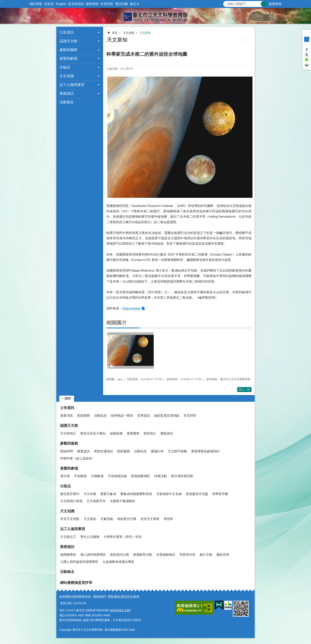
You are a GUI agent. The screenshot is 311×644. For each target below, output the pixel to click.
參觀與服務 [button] (68, 50)
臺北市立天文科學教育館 (155, 16)
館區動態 (84, 416)
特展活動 (160, 476)
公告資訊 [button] (67, 32)
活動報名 (67, 102)
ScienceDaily (131, 308)
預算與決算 (187, 555)
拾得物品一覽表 (122, 416)
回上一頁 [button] (244, 389)
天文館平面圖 (177, 451)
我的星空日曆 (127, 519)
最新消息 (67, 416)
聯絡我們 (99, 597)
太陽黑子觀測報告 (123, 501)
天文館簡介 (68, 433)
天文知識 (129, 33)
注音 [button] (249, 39)
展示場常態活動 (182, 476)
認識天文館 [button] (68, 41)
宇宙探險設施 (117, 476)
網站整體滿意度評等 (76, 583)
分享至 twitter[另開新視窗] (307, 55)
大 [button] (307, 44)
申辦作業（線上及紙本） (78, 458)
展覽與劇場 (69, 468)
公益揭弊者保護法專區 (118, 562)
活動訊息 (100, 416)
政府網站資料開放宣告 (75, 597)
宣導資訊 (144, 416)
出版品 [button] (65, 67)
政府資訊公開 (119, 555)
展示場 (65, 476)
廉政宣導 (223, 555)
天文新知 (145, 33)
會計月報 (206, 555)
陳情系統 (92, 4)
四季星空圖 (220, 494)
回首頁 (49, 4)
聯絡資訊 (167, 433)
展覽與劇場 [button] (68, 59)
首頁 (115, 33)
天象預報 (107, 519)
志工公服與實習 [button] (72, 85)
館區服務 (124, 451)
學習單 (168, 519)
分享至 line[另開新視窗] (307, 60)
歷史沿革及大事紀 (93, 433)
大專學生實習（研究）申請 (123, 537)
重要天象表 (108, 494)
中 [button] (307, 39)
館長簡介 (150, 433)
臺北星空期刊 (70, 494)
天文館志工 (68, 537)
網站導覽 (36, 4)
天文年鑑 (90, 494)
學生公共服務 (90, 537)
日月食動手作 (96, 501)
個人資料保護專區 (93, 555)
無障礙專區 (68, 555)
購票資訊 (84, 451)
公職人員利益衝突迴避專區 (79, 562)
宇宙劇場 (80, 476)
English (61, 4)
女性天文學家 (150, 519)
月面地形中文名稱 (169, 494)
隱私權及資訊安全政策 (124, 597)
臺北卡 (135, 4)
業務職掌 (133, 433)
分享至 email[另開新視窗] (307, 65)
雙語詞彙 (122, 4)
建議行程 (157, 451)
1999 (85, 620)
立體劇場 (97, 476)
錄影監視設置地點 (167, 416)
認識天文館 (69, 426)
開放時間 (67, 451)
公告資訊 (67, 408)
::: (1, 2)
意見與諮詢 (76, 4)
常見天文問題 (70, 519)
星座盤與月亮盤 (197, 494)
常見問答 (107, 4)
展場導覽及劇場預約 (205, 451)
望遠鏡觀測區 (140, 476)
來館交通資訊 (104, 451)
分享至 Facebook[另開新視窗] (307, 50)
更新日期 (66, 603)
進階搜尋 (275, 4)
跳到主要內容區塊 (2, 2)
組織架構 (116, 433)
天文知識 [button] (67, 76)
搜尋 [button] (264, 4)
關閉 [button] (68, 398)
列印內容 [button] (243, 39)
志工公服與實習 (73, 529)
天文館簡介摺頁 (71, 501)
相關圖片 (117, 323)
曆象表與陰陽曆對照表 (136, 494)
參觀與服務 (69, 443)
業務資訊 (67, 547)
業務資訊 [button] (67, 93)
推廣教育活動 (143, 555)
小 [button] (307, 34)
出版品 (65, 486)
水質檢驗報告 (166, 555)
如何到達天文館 (120, 610)
